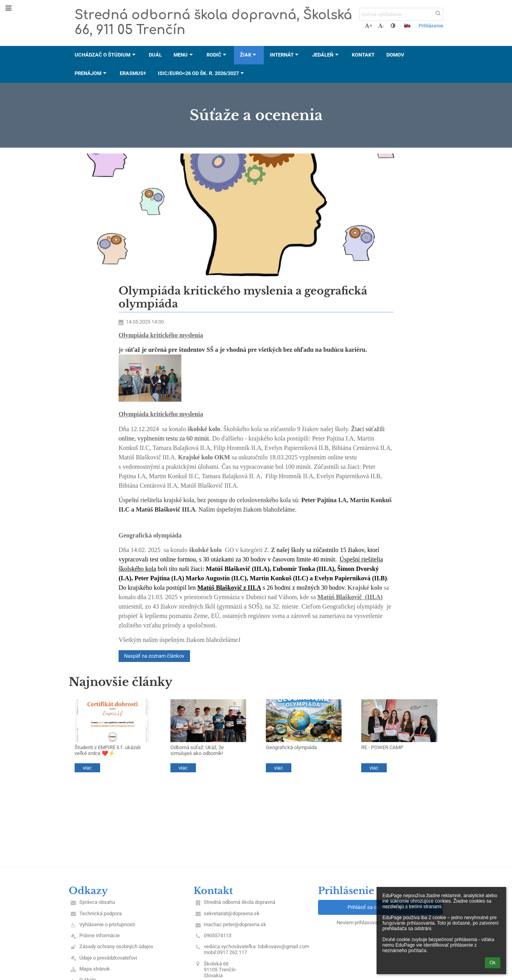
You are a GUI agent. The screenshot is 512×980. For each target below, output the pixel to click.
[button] (407, 26)
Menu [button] (184, 55)
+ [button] (368, 26)
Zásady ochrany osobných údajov (116, 946)
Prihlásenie (431, 26)
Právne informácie (100, 935)
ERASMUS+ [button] (133, 73)
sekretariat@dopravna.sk (232, 913)
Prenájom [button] (91, 73)
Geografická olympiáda (291, 747)
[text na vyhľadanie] (401, 14)
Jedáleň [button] (326, 55)
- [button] (381, 26)
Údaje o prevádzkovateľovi (108, 958)
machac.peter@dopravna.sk (235, 924)
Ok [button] (493, 963)
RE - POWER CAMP (382, 747)
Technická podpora (101, 913)
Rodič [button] (217, 55)
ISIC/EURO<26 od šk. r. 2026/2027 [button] (202, 73)
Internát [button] (285, 55)
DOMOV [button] (395, 55)
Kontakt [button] (363, 55)
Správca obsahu (97, 902)
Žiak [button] (249, 55)
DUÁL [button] (155, 55)
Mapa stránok (95, 969)
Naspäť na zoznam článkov (154, 656)
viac (87, 768)
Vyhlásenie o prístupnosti (107, 924)
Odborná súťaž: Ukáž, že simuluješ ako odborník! (197, 750)
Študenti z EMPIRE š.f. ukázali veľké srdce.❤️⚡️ (108, 750)
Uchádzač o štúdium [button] (106, 55)
